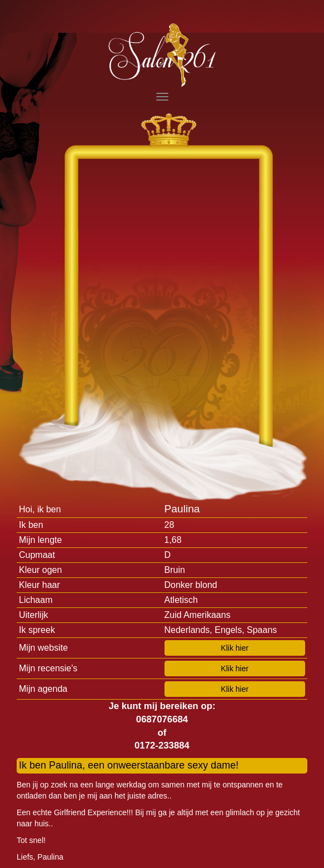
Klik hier (235, 648)
